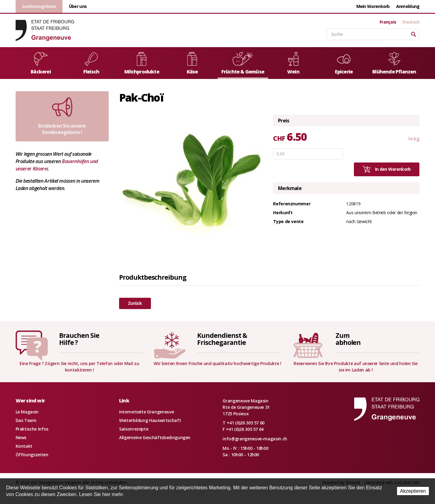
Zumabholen (348, 339)
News (21, 437)
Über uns (78, 6)
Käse (192, 63)
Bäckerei (41, 63)
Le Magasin (27, 412)
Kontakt (24, 446)
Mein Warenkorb (373, 6)
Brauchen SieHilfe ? (79, 339)
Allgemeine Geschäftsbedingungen (155, 437)
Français (388, 22)
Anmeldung (408, 6)
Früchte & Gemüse (243, 63)
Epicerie (344, 63)
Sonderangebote (39, 6)
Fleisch (91, 63)
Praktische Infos (32, 429)
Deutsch (411, 22)
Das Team (26, 420)
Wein (293, 63)
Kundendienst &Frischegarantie (222, 339)
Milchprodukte (142, 63)
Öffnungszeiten (32, 455)
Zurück (135, 303)
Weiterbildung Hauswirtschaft (150, 420)
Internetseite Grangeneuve (146, 412)
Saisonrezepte (134, 429)
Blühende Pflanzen (394, 63)
